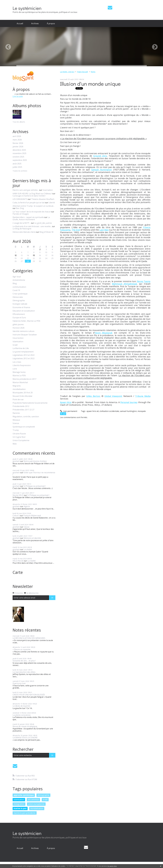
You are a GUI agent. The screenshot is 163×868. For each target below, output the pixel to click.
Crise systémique (20, 294)
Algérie (27, 506)
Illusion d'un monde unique (90, 84)
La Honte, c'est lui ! (67, 72)
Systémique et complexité (24, 427)
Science (16, 423)
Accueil (20, 23)
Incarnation (48, 190)
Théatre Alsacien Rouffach (43, 199)
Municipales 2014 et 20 (23, 393)
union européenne (36, 804)
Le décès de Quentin (21, 706)
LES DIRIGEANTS (20, 199)
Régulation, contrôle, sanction (26, 417)
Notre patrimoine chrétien (35, 461)
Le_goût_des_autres (43, 223)
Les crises (17, 362)
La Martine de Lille (21, 348)
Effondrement (19, 314)
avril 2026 (17, 136)
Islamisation (18, 342)
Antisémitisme (19, 280)
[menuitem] (20, 23)
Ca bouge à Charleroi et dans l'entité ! (29, 196)
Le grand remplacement (23, 352)
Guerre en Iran (19, 683)
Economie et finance (21, 307)
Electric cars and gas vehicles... (26, 190)
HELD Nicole (18, 561)
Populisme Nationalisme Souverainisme (30, 403)
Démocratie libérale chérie (24, 232)
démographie (43, 795)
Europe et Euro (19, 318)
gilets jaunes (18, 324)
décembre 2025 (19, 150)
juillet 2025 (17, 167)
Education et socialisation (24, 311)
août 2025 (17, 164)
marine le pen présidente (25, 813)
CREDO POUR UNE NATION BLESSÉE (29, 695)
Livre (15, 369)
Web (15, 444)
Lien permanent (69, 411)
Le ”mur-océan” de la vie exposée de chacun (32, 212)
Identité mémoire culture (23, 331)
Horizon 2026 (19, 328)
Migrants (17, 386)
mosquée (142, 411)
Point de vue (18, 400)
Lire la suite (18, 96)
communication (19, 287)
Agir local (17, 277)
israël (45, 800)
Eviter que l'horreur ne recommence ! (34, 474)
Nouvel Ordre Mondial (22, 396)
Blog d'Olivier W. (47, 232)
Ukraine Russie (19, 434)
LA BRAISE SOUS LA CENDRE (25, 738)
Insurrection (18, 338)
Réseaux (16, 420)
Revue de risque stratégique (25, 726)
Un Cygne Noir (19, 437)
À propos (51, 23)
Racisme (16, 413)
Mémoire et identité (32, 538)
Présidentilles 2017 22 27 (23, 410)
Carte (18, 572)
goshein (16, 461)
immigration (19, 804)
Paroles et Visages (21, 214)
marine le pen (20, 808)
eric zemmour (33, 800)
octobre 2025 (18, 157)
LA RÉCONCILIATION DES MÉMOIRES (29, 638)
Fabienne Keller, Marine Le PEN (26, 321)
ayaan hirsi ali (93, 411)
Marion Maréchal (20, 382)
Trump (16, 430)
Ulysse (26, 527)
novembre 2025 (19, 153)
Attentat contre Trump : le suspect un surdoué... (33, 206)
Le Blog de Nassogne (22, 229)
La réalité (28, 549)
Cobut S (16, 516)
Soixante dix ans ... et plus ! (24, 661)
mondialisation (19, 389)
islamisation (19, 800)
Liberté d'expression (22, 365)
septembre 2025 (20, 160)
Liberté (52, 203)
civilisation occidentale (109, 411)
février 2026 (18, 143)
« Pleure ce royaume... (22, 649)
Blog (15, 283)
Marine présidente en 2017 (24, 379)
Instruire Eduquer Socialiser (25, 335)
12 (16, 255)
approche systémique (24, 795)
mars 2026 (17, 140)
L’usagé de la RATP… (22, 223)
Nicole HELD (18, 495)
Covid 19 (16, 290)
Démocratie (18, 297)
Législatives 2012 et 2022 (24, 355)
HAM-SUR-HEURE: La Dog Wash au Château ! (32, 194)
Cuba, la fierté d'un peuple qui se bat (29, 203)
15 (34, 255)
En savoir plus (112, 866)
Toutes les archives (20, 171)
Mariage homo (19, 372)
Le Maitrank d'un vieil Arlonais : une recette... (32, 226)
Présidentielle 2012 (21, 406)
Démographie (19, 301)
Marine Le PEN (19, 376)
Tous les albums (19, 122)
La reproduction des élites (24, 672)
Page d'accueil (82, 72)
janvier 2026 (18, 147)
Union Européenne (21, 440)
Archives (35, 23)
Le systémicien (27, 8)
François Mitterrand (32, 516)
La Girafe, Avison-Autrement (31, 218)
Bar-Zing (20, 208)
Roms (93, 72)
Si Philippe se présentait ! (35, 486)
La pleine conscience (22, 715)
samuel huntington (128, 411)
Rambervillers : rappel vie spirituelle (28, 217)
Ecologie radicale (20, 304)
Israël (15, 345)
